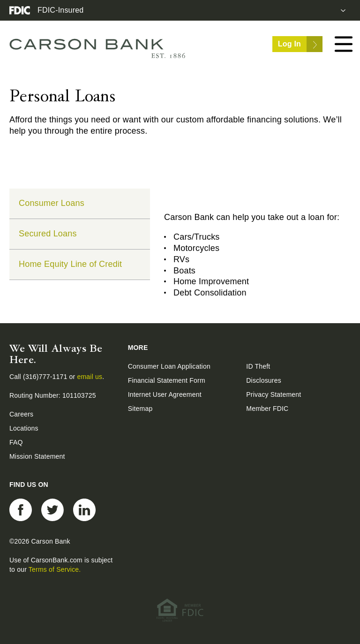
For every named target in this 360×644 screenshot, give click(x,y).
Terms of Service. (55, 569)
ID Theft (258, 366)
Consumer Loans (52, 203)
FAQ (16, 442)
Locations (24, 428)
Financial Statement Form (167, 380)
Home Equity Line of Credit (70, 264)
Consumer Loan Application (169, 366)
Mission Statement (37, 456)
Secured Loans (48, 234)
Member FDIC (267, 409)
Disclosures (264, 380)
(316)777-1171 (46, 377)
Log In (300, 44)
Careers (21, 414)
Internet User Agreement (165, 394)
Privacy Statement (274, 394)
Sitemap (140, 409)
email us (90, 377)
